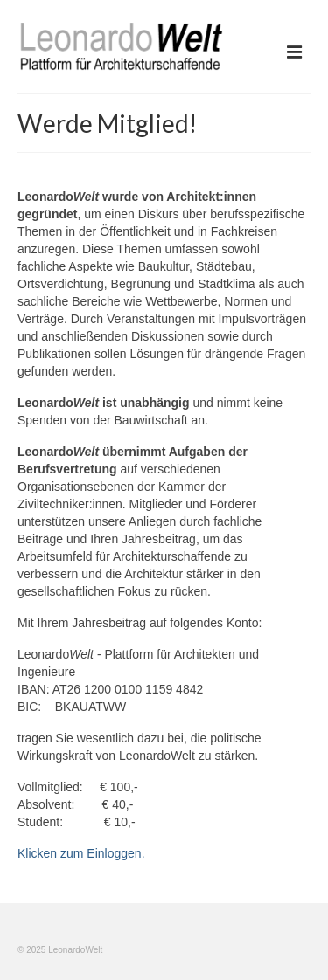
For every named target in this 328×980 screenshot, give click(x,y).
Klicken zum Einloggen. (81, 853)
